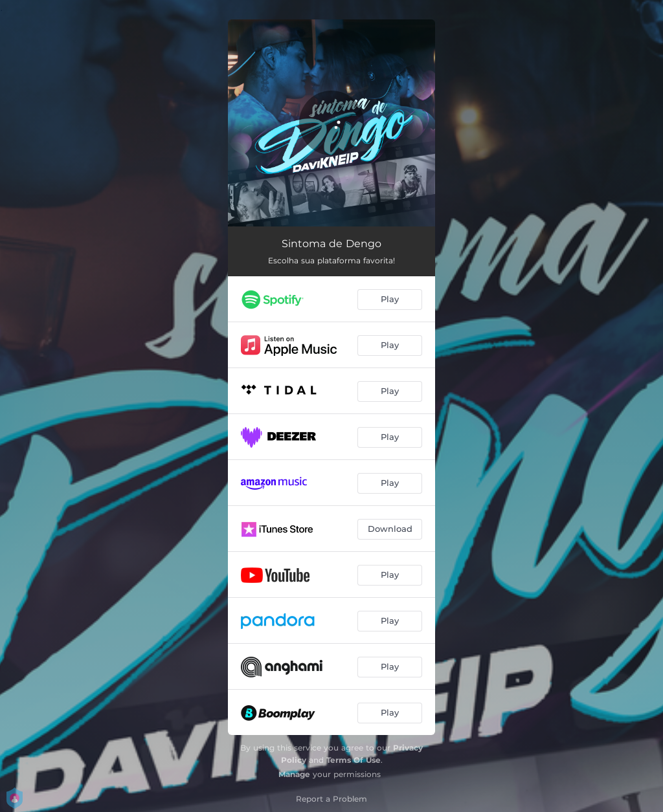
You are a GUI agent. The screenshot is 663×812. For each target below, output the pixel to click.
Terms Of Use (354, 760)
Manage (294, 774)
